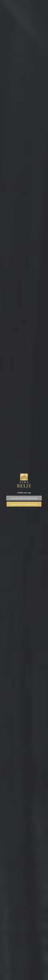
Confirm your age (24, 493)
